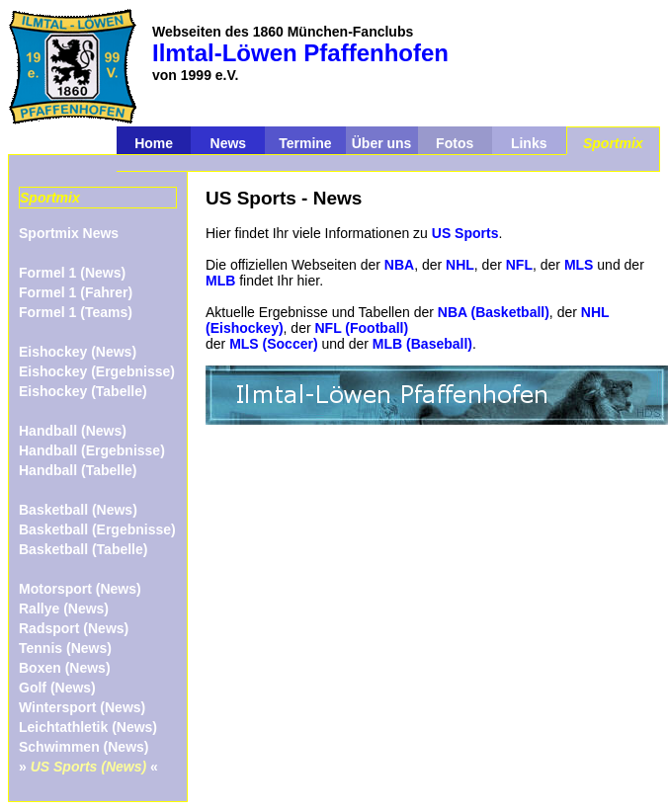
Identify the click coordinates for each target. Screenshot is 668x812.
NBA (399, 265)
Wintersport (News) (82, 707)
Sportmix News (69, 233)
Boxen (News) (65, 668)
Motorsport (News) (80, 589)
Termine (305, 143)
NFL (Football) (362, 328)
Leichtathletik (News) (88, 727)
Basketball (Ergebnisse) (97, 529)
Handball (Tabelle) (78, 470)
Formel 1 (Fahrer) (76, 292)
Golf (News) (57, 688)
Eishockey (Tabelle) (83, 391)
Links (529, 143)
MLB (220, 281)
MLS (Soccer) (273, 344)
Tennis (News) (65, 648)
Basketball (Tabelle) (83, 549)
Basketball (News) (78, 510)
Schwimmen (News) (83, 747)
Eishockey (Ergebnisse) (97, 371)
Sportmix (613, 143)
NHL (460, 265)
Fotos (455, 143)
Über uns (382, 143)
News (229, 143)
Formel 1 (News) (72, 273)
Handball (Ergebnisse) (92, 450)
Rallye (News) (64, 609)
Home (154, 143)
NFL (519, 265)
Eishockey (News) (78, 352)
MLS (579, 265)
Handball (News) (73, 431)
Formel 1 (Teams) (76, 312)
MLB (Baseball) (422, 344)
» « (88, 767)
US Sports (465, 233)
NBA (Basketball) (494, 312)
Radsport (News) (74, 628)
